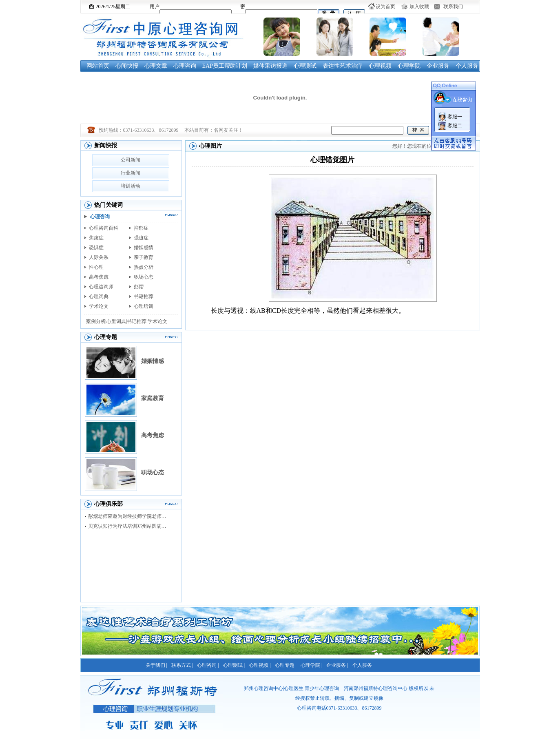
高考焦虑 (99, 277)
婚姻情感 (153, 361)
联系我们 (453, 7)
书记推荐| (137, 321)
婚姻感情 (144, 248)
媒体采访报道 (270, 66)
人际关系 (99, 257)
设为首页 (385, 7)
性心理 (96, 267)
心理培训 (144, 306)
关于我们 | (156, 665)
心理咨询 (185, 66)
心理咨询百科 (104, 228)
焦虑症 (96, 238)
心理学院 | (311, 665)
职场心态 (144, 277)
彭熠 (139, 287)
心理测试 (305, 66)
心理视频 (380, 66)
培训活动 (131, 186)
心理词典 (99, 296)
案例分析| (96, 321)
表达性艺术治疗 (343, 66)
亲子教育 (144, 257)
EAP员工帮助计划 (225, 66)
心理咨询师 (101, 287)
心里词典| (117, 321)
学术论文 (99, 306)
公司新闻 (131, 160)
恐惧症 (96, 248)
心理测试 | (234, 665)
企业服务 (438, 66)
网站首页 (98, 66)
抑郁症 (141, 228)
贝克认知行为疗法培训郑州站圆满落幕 (129, 526)
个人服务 (467, 66)
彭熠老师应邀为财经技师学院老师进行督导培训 (129, 516)
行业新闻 (131, 173)
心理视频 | (260, 665)
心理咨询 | (208, 665)
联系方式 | (182, 665)
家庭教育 (153, 398)
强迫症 (141, 238)
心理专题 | (286, 665)
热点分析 (144, 267)
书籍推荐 (144, 296)
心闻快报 (127, 66)
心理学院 (409, 66)
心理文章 (156, 66)
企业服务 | (337, 665)
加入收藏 (419, 7)
